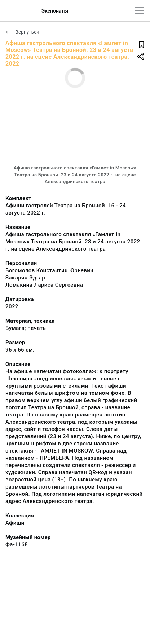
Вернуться (22, 32)
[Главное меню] (140, 11)
